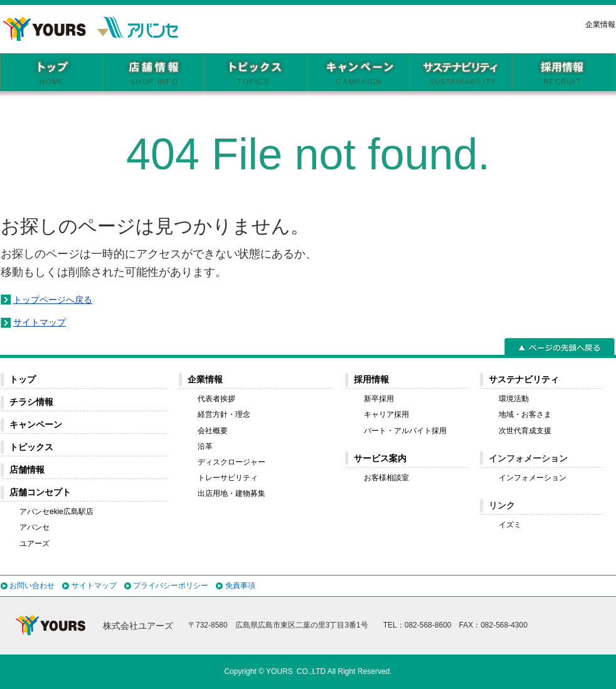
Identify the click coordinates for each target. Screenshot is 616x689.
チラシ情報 (31, 402)
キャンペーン (36, 424)
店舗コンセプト (40, 492)
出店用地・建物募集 (231, 493)
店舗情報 (27, 470)
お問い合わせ (32, 586)
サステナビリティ (524, 379)
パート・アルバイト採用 (405, 431)
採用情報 (371, 379)
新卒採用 (379, 399)
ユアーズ (35, 544)
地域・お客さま (525, 414)
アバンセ (35, 527)
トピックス (31, 447)
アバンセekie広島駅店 (56, 512)
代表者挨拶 (216, 399)
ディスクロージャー (231, 462)
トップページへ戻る (53, 300)
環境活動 (514, 399)
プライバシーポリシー (171, 586)
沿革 (205, 446)
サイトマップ (40, 322)
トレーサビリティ (228, 478)
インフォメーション (533, 478)
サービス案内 (380, 458)
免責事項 (240, 586)
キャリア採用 (386, 414)
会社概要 (213, 431)
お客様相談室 (386, 478)
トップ (23, 379)
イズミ (510, 525)
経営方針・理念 (224, 414)
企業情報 (600, 24)
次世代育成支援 (525, 431)
